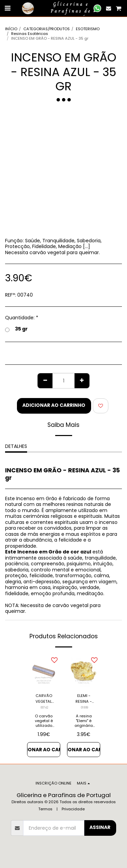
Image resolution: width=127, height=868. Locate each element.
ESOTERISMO (88, 29)
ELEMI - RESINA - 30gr (84, 699)
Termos (45, 809)
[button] (7, 8)
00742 (44, 707)
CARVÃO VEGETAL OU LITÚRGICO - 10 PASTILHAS (44, 699)
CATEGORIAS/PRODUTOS (47, 29)
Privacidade (73, 809)
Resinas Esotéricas (30, 34)
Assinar (100, 827)
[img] (44, 671)
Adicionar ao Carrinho (54, 405)
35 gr (16, 329)
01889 (84, 707)
